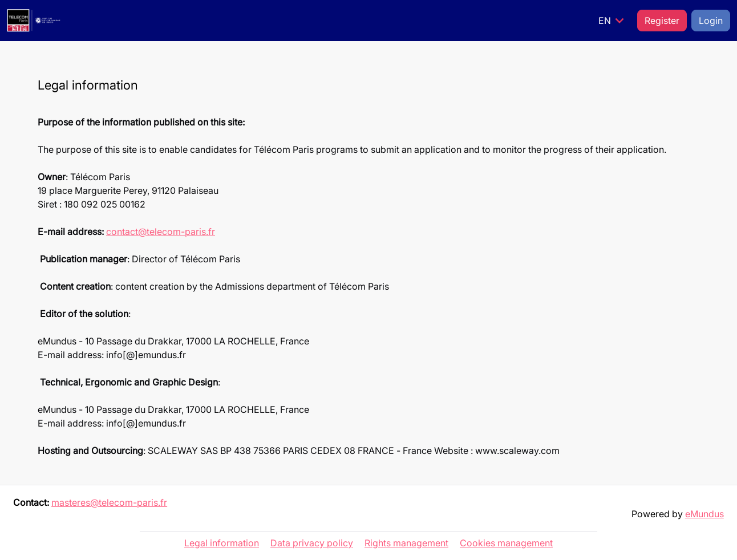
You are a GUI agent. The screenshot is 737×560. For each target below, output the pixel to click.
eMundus (704, 514)
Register (662, 21)
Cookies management (506, 543)
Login (711, 21)
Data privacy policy (312, 543)
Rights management (406, 543)
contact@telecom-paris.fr (161, 232)
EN (613, 21)
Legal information (222, 543)
